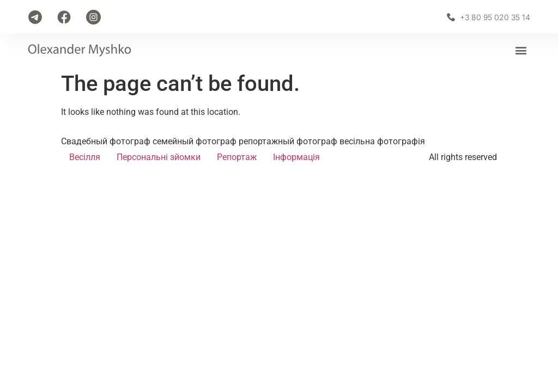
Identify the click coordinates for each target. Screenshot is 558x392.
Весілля (85, 157)
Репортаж (237, 157)
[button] (521, 50)
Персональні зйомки (159, 157)
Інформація (296, 157)
